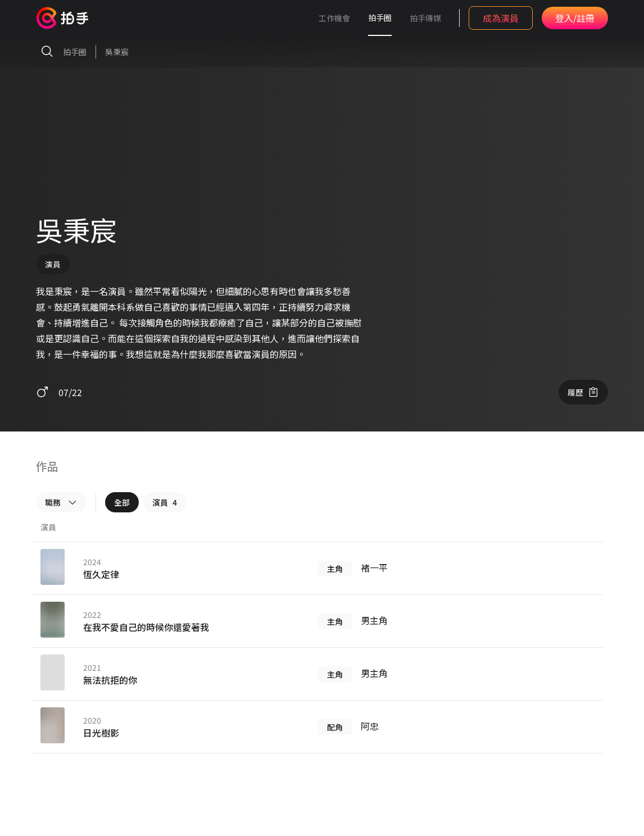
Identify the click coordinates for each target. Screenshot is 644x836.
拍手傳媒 (425, 18)
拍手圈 (380, 17)
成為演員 (501, 18)
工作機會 (334, 18)
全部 (122, 502)
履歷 (583, 392)
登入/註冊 (575, 18)
